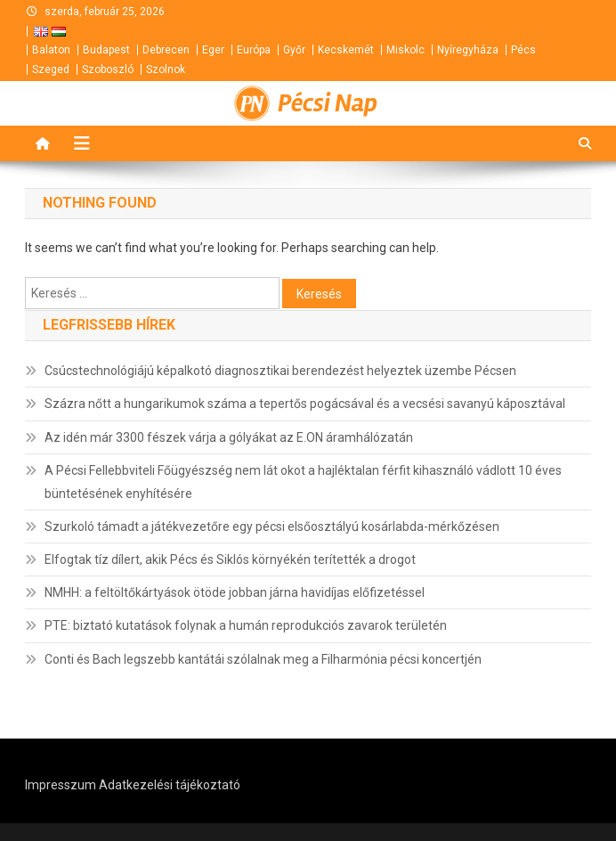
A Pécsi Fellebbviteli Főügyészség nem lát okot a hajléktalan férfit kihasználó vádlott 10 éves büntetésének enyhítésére (303, 482)
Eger (213, 50)
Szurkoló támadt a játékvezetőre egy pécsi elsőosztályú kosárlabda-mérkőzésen (272, 527)
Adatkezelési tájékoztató (170, 785)
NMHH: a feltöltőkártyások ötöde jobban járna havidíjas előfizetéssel (235, 592)
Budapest (106, 50)
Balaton (51, 50)
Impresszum (61, 785)
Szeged (51, 69)
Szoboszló (108, 69)
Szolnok (166, 69)
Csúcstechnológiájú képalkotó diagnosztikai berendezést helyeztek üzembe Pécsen (280, 371)
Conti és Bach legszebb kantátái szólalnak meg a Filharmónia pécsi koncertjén (263, 659)
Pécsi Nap (328, 103)
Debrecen (166, 50)
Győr (294, 50)
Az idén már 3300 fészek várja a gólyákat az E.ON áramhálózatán (229, 437)
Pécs (523, 50)
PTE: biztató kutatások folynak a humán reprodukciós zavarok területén (246, 625)
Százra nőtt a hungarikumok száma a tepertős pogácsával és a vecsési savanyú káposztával (305, 404)
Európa (254, 50)
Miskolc (405, 50)
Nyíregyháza (468, 50)
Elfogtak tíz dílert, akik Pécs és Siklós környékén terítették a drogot (230, 559)
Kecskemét (346, 50)
